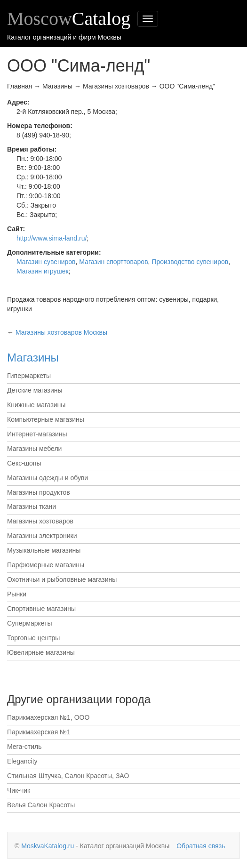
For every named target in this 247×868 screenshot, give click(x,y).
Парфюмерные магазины (46, 565)
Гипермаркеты (29, 376)
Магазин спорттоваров (113, 262)
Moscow (69, 19)
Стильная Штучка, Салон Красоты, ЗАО (68, 776)
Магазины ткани (32, 506)
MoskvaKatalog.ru (48, 846)
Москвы (61, 332)
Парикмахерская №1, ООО (48, 717)
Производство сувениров (190, 262)
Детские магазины (35, 390)
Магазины (33, 358)
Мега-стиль (24, 747)
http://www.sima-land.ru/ (52, 238)
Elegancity (22, 761)
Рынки (17, 594)
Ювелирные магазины (41, 652)
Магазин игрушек (43, 271)
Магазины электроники (42, 536)
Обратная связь (201, 846)
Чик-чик (19, 790)
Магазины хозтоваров (40, 521)
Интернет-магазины (37, 434)
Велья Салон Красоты (41, 805)
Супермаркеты (30, 623)
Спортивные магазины (41, 609)
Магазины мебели (34, 449)
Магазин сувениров (46, 262)
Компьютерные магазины (46, 419)
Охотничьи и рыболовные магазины (62, 579)
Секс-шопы (24, 463)
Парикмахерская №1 (39, 732)
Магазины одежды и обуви (48, 478)
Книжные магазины (36, 405)
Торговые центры (33, 638)
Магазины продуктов (39, 492)
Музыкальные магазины (44, 550)
